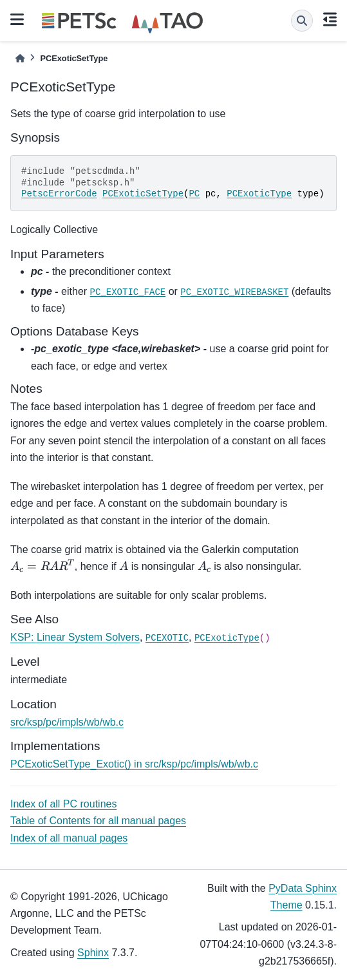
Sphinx (93, 953)
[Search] (302, 21)
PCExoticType (259, 194)
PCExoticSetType (143, 194)
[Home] (20, 58)
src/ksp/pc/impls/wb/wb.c (67, 722)
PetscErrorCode (59, 194)
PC (194, 194)
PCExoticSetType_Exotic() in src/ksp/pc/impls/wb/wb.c (134, 764)
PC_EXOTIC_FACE (128, 292)
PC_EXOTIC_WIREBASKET (234, 292)
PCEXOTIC (167, 638)
